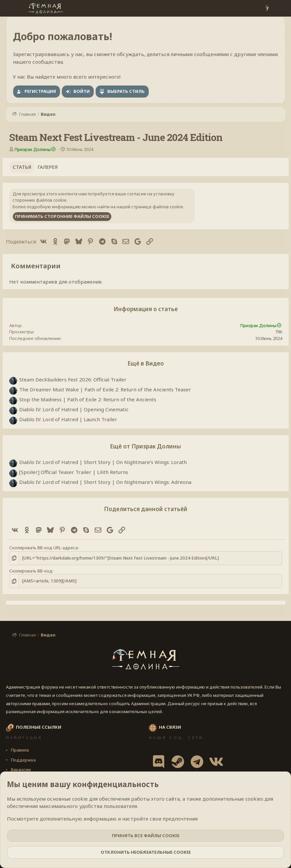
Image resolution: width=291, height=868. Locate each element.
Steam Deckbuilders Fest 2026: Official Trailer (73, 379)
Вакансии (21, 769)
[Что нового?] (267, 8)
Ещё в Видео (146, 363)
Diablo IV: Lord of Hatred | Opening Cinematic (74, 409)
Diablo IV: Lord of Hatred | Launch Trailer (68, 419)
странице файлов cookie (157, 207)
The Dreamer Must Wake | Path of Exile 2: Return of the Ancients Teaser (105, 389)
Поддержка (23, 760)
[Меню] (12, 8)
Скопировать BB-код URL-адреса (44, 548)
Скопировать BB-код (31, 570)
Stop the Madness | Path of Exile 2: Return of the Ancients (88, 399)
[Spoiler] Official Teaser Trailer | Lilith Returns (74, 472)
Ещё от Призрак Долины (145, 446)
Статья (22, 167)
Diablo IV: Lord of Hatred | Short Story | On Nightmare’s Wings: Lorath (103, 462)
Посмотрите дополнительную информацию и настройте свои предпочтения (102, 819)
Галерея (48, 167)
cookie (80, 799)
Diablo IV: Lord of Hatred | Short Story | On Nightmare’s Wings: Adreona (105, 482)
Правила (20, 750)
